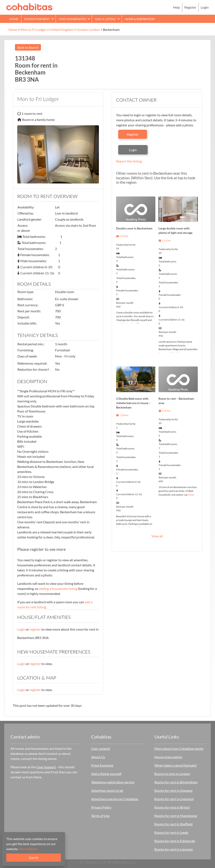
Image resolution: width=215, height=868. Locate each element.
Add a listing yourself (106, 774)
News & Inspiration (140, 19)
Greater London (88, 29)
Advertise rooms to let (107, 790)
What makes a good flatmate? (176, 765)
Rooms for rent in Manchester (176, 816)
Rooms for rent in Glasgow (173, 790)
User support (101, 748)
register (35, 629)
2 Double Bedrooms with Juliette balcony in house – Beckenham (133, 403)
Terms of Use (100, 816)
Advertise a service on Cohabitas (115, 799)
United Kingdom (62, 29)
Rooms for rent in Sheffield (173, 824)
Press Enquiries (102, 765)
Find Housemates (72, 19)
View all (157, 536)
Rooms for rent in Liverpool (174, 799)
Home (14, 19)
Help (176, 7)
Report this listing (129, 161)
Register (190, 7)
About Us (98, 757)
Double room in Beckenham (134, 228)
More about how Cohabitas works (179, 748)
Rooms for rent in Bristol (172, 807)
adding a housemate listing (58, 589)
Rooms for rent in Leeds (171, 832)
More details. (28, 849)
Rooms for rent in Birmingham (176, 782)
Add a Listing (105, 19)
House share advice (168, 757)
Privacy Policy (101, 807)
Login (205, 7)
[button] (53, 19)
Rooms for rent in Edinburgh (175, 841)
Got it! (34, 858)
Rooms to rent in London (172, 774)
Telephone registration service (113, 782)
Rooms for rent (37, 19)
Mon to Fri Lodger (33, 29)
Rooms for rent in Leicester (174, 849)
